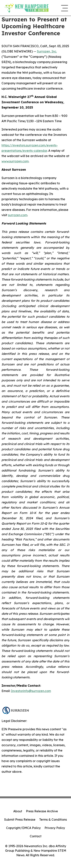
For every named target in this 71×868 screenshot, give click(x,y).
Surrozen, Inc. (47, 51)
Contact (36, 836)
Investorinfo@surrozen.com (31, 691)
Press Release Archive (42, 811)
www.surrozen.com (15, 161)
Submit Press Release (20, 820)
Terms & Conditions (53, 820)
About (18, 811)
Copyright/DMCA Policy (23, 828)
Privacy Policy (55, 828)
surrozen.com (18, 215)
